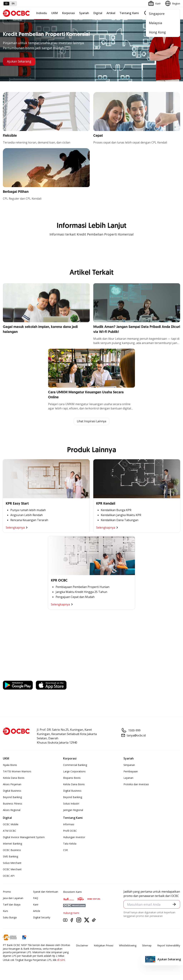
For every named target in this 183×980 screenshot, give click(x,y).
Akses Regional (12, 810)
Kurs (5, 911)
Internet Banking (12, 844)
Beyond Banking (12, 797)
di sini (61, 960)
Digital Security (42, 918)
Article (37, 911)
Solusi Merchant (12, 863)
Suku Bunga (10, 918)
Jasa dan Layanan (13, 898)
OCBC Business (12, 850)
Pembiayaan (131, 772)
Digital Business (12, 791)
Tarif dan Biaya (12, 905)
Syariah (84, 13)
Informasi (69, 824)
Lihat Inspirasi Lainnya (91, 421)
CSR (65, 850)
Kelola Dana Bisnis (14, 778)
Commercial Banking (75, 765)
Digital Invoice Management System (24, 837)
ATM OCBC (9, 831)
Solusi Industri (71, 804)
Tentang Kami (129, 13)
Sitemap (147, 946)
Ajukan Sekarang (20, 62)
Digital (98, 13)
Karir (36, 905)
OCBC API (9, 876)
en (13, 3)
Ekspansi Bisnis (72, 778)
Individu (42, 13)
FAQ (36, 898)
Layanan (128, 778)
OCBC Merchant (12, 869)
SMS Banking (10, 857)
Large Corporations (74, 772)
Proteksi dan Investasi (136, 784)
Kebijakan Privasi (104, 946)
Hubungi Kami (71, 913)
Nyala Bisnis (10, 765)
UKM (55, 13)
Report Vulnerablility (169, 946)
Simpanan (129, 765)
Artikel (111, 13)
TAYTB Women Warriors (17, 772)
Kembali (14, 20)
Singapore (157, 14)
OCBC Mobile (11, 824)
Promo (7, 892)
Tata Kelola (70, 844)
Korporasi (68, 13)
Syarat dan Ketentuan (46, 892)
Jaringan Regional (73, 810)
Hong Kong (157, 32)
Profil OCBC (70, 831)
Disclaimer (82, 946)
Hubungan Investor (74, 837)
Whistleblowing (128, 946)
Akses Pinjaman (12, 784)
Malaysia (155, 23)
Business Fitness (13, 804)
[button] (174, 904)
